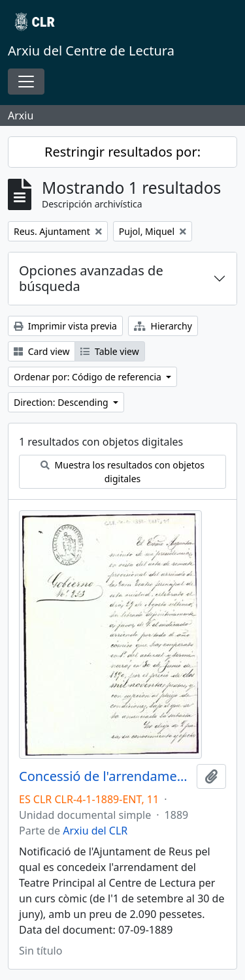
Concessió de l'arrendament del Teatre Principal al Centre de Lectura (105, 776)
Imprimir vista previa (65, 326)
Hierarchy (163, 326)
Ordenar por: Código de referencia (89, 377)
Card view (41, 351)
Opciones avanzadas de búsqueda (91, 278)
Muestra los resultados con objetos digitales (122, 472)
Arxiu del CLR (95, 831)
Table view (109, 351)
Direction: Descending (62, 402)
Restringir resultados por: (122, 152)
